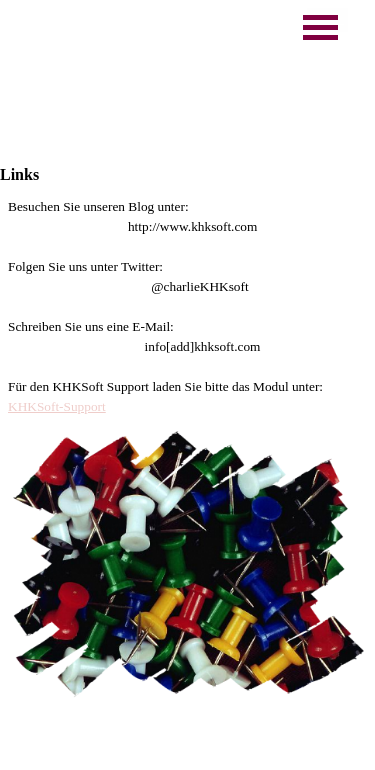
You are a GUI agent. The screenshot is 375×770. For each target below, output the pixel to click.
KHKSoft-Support (57, 406)
